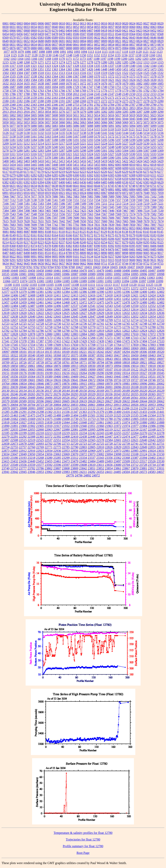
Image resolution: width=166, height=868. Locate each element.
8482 (139, 249)
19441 (100, 377)
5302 (111, 151)
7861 (146, 225)
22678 (23, 444)
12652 (135, 317)
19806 (14, 384)
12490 (40, 306)
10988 (83, 274)
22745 (152, 444)
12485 (23, 306)
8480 (125, 249)
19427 (92, 377)
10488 (118, 271)
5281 (27, 151)
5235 (20, 147)
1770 (90, 91)
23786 (40, 468)
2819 (111, 108)
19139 (152, 369)
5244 (83, 147)
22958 (83, 451)
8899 (132, 253)
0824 (139, 41)
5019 (132, 115)
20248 (23, 394)
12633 (135, 313)
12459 (23, 302)
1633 (13, 83)
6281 (27, 175)
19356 (14, 377)
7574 (132, 214)
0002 (13, 23)
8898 (125, 253)
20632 (126, 401)
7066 (6, 196)
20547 (118, 398)
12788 (57, 331)
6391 (20, 182)
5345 (20, 158)
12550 (135, 306)
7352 (125, 207)
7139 (41, 200)
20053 (49, 387)
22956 (74, 451)
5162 (41, 136)
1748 (97, 87)
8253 (97, 242)
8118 (62, 232)
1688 (20, 87)
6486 (111, 182)
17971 (31, 348)
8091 (41, 232)
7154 (97, 200)
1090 (56, 52)
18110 (31, 352)
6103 (146, 168)
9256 (104, 256)
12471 (74, 302)
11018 (66, 278)
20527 (74, 398)
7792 (76, 225)
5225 (111, 143)
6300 (76, 175)
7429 (97, 211)
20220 (143, 391)
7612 (146, 218)
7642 (62, 221)
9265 (132, 256)
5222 (90, 143)
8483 (146, 249)
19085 (83, 369)
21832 (31, 422)
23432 (14, 461)
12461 (40, 302)
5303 (118, 151)
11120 (133, 285)
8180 (139, 235)
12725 (23, 324)
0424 (146, 31)
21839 (57, 422)
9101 (76, 256)
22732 (118, 444)
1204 (152, 59)
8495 (13, 253)
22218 (57, 433)
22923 (40, 451)
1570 (97, 76)
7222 (6, 207)
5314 (20, 154)
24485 (117, 472)
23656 (109, 465)
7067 (13, 196)
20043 (31, 387)
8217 (27, 242)
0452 (153, 31)
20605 (66, 401)
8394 (125, 246)
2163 (55, 98)
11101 (17, 285)
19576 (161, 377)
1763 (41, 91)
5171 (104, 136)
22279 (6, 437)
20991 (32, 408)
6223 (83, 172)
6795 (62, 189)
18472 (161, 355)
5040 (111, 119)
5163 (48, 136)
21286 (14, 412)
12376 (161, 288)
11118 (125, 285)
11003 (15, 278)
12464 (57, 302)
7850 (132, 225)
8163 (48, 235)
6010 (132, 165)
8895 (111, 253)
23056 (49, 454)
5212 (27, 143)
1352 (48, 69)
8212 (153, 239)
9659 (69, 264)
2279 (153, 101)
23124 (143, 454)
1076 (161, 48)
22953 (66, 451)
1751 (118, 87)
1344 (153, 66)
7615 (6, 221)
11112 (100, 285)
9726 (111, 264)
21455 (6, 415)
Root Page (83, 853)
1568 (83, 76)
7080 (55, 196)
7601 (83, 218)
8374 (34, 246)
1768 (76, 91)
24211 (83, 472)
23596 (57, 465)
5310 (6, 154)
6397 (55, 182)
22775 (57, 447)
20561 (135, 398)
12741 (100, 324)
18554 (31, 359)
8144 (153, 232)
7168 (20, 204)
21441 (160, 412)
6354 (90, 179)
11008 (32, 278)
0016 (104, 23)
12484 (14, 306)
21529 (126, 415)
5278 (6, 151)
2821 (125, 108)
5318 (48, 154)
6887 (146, 189)
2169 (97, 98)
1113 (91, 52)
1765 (55, 91)
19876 (66, 384)
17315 (135, 338)
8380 (55, 246)
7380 (153, 207)
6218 (55, 172)
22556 (83, 440)
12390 (100, 292)
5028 (27, 119)
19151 (6, 373)
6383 (13, 182)
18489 (6, 359)
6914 (13, 193)
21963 (109, 426)
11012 (41, 278)
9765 (58, 267)
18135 (48, 352)
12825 (152, 331)
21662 (14, 419)
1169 (55, 59)
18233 (92, 352)
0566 (146, 34)
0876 (13, 48)
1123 (159, 52)
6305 (111, 175)
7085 (90, 196)
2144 (90, 94)
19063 (31, 369)
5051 (13, 122)
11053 (100, 278)
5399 (161, 158)
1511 (48, 73)
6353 (83, 179)
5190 (69, 140)
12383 (57, 292)
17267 (100, 338)
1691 (34, 87)
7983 (41, 228)
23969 (57, 472)
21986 (152, 426)
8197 (55, 239)
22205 (31, 433)
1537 (27, 76)
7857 (139, 225)
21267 (151, 408)
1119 (132, 52)
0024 (132, 23)
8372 (27, 246)
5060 (62, 122)
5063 (83, 122)
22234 (83, 433)
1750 (111, 87)
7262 (83, 207)
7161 (146, 200)
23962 (49, 472)
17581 (40, 345)
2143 (83, 94)
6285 (55, 175)
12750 (161, 324)
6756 (27, 189)
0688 (41, 41)
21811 (152, 419)
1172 (76, 59)
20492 (40, 398)
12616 (152, 309)
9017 (160, 253)
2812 (62, 108)
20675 (6, 405)
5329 (125, 154)
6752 (160, 186)
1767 (69, 91)
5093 (125, 126)
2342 (27, 105)
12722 (160, 320)
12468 (66, 302)
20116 (160, 387)
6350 (69, 179)
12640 (31, 317)
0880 (34, 48)
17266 (92, 338)
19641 (74, 380)
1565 (62, 76)
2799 (48, 108)
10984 (49, 274)
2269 (83, 101)
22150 (126, 429)
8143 (146, 232)
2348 (69, 105)
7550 (41, 214)
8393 (118, 246)
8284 (139, 242)
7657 (97, 221)
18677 (143, 359)
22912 (23, 451)
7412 (62, 211)
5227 (125, 143)
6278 (6, 175)
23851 (92, 468)
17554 (31, 345)
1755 (146, 87)
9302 (55, 260)
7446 (111, 211)
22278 (161, 433)
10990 (100, 274)
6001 (104, 165)
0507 (83, 34)
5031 (48, 119)
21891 (14, 426)
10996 (143, 274)
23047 (14, 454)
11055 (117, 278)
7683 (13, 225)
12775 (118, 327)
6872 (76, 189)
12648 (100, 317)
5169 (90, 136)
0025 (139, 23)
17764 (118, 345)
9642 (20, 264)
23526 (152, 461)
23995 (74, 472)
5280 (20, 151)
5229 (139, 143)
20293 (74, 394)
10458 (40, 271)
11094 (125, 281)
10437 (131, 267)
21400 (117, 412)
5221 (83, 143)
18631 (100, 359)
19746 (152, 380)
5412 (55, 161)
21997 (6, 429)
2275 (125, 101)
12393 (109, 292)
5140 (97, 133)
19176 (23, 373)
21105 (75, 408)
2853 (132, 108)
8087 (27, 232)
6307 (125, 175)
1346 (6, 69)
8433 (13, 249)
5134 (55, 133)
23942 (14, 472)
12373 (143, 288)
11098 (151, 281)
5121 (132, 129)
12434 (49, 299)
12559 (6, 309)
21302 (49, 412)
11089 (83, 281)
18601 (74, 359)
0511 (111, 34)
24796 (79, 475)
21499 (83, 415)
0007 (48, 23)
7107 (6, 200)
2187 (34, 101)
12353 (14, 288)
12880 (49, 334)
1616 (83, 80)
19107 (109, 369)
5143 (118, 133)
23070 (74, 454)
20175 (109, 391)
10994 (126, 274)
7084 (83, 196)
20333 (100, 394)
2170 (104, 98)
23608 (83, 465)
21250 (143, 408)
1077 (7, 52)
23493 (109, 461)
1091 (63, 52)
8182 (146, 235)
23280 (49, 458)
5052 (20, 122)
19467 (126, 377)
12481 (152, 302)
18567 (49, 359)
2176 (146, 98)
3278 (76, 112)
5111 (69, 129)
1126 (21, 55)
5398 (153, 158)
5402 (20, 161)
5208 (161, 140)
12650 (118, 317)
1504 (20, 73)
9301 (48, 260)
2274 (118, 101)
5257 (161, 147)
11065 (159, 278)
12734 (74, 324)
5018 (125, 115)
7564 (97, 214)
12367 (92, 288)
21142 (109, 408)
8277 (118, 242)
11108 (75, 285)
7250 (20, 207)
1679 (125, 83)
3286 (132, 112)
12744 (118, 324)
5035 (76, 119)
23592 (49, 465)
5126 (6, 133)
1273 (55, 62)
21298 (40, 412)
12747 (135, 324)
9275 (153, 256)
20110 (152, 387)
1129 (41, 55)
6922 (69, 193)
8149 (13, 235)
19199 (49, 373)
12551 (143, 306)
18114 (40, 352)
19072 (66, 369)
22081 (74, 429)
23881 (143, 468)
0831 (13, 45)
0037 (48, 27)
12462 (49, 302)
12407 (23, 295)
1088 (42, 52)
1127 (28, 55)
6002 (111, 165)
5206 (146, 140)
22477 (135, 437)
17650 (74, 345)
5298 (83, 151)
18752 (49, 362)
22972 (109, 451)
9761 (30, 267)
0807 (97, 41)
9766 (65, 267)
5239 (48, 147)
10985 (57, 274)
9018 (6, 256)
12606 (66, 309)
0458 (34, 34)
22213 (49, 433)
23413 (161, 458)
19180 (31, 373)
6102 (139, 168)
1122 (152, 52)
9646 (34, 264)
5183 (27, 140)
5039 (104, 119)
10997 (152, 274)
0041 (62, 27)
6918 (41, 193)
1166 (34, 59)
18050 (100, 348)
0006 (41, 23)
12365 (74, 288)
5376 (34, 158)
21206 (126, 408)
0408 (97, 31)
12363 (57, 288)
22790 (74, 447)
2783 (104, 105)
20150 (83, 391)
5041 (118, 119)
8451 (55, 249)
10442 (148, 267)
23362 (118, 458)
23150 (161, 454)
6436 (83, 182)
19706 (109, 380)
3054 (48, 112)
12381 (40, 292)
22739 (126, 444)
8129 (104, 232)
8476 (111, 249)
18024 (74, 348)
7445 (104, 211)
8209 (132, 239)
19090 (92, 369)
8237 (62, 242)
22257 (126, 433)
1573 (118, 76)
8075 (161, 228)
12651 (126, 317)
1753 (132, 87)
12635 (152, 313)
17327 (143, 338)
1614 (69, 80)
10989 (92, 274)
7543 (13, 214)
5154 (146, 133)
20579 (6, 401)
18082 (152, 348)
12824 (143, 331)
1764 (48, 91)
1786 (13, 94)
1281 (111, 62)
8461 (69, 249)
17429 (83, 341)
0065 (6, 31)
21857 (92, 422)
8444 (34, 249)
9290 (6, 260)
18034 (92, 348)
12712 (126, 320)
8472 (97, 249)
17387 (40, 341)
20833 (74, 405)
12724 (14, 324)
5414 (69, 161)
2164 (62, 98)
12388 (92, 292)
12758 (49, 327)
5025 (6, 119)
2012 (76, 94)
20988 (23, 408)
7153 (90, 200)
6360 (132, 179)
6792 (41, 189)
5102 (13, 129)
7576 (139, 214)
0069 (34, 31)
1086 (28, 52)
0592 (69, 38)
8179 (132, 235)
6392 (27, 182)
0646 (153, 38)
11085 (66, 281)
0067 (20, 31)
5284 (48, 151)
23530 (161, 461)
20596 (40, 401)
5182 (20, 140)
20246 (14, 394)
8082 (13, 232)
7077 (34, 196)
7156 (111, 200)
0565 (139, 34)
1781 (139, 91)
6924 (83, 193)
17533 (161, 341)
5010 (69, 115)
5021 (146, 115)
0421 (125, 31)
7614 (160, 218)
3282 (104, 112)
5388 (97, 158)
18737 (31, 362)
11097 (142, 281)
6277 (160, 172)
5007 (48, 115)
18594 (66, 359)
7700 (41, 225)
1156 (124, 55)
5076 (6, 126)
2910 (146, 108)
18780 (92, 362)
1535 (13, 76)
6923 (76, 193)
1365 (69, 69)
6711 (104, 186)
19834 (23, 384)
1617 (90, 80)
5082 (48, 126)
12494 (49, 306)
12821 (118, 331)
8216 (20, 242)
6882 (118, 189)
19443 (109, 377)
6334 (20, 179)
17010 (135, 334)
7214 (125, 204)
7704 (48, 225)
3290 (161, 112)
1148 (69, 55)
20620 (92, 401)
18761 (66, 362)
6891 (6, 193)
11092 (108, 281)
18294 (126, 352)
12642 (49, 317)
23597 (66, 465)
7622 (34, 221)
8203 (90, 239)
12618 (6, 313)
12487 (31, 306)
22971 (100, 451)
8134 (118, 232)
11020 (83, 278)
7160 (139, 200)
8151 (20, 235)
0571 (20, 38)
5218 (69, 143)
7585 (161, 214)
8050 (118, 228)
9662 (83, 264)
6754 (13, 189)
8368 (13, 246)
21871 (118, 422)
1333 (83, 66)
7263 (90, 207)
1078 (14, 52)
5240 (55, 147)
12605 (57, 309)
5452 (83, 165)
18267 (109, 352)
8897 (118, 253)
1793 (55, 94)
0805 (90, 41)
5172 (111, 136)
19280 (92, 373)
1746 (83, 87)
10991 (109, 274)
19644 (83, 380)
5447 (48, 165)
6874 (90, 189)
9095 (55, 256)
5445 (34, 165)
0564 (132, 34)
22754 (6, 447)
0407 (90, 31)
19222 (74, 373)
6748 (132, 186)
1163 (13, 59)
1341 (139, 66)
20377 (161, 394)
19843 (31, 384)
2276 (132, 101)
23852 (100, 468)
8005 (55, 228)
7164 (153, 200)
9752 (146, 264)
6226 (104, 172)
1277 (83, 62)
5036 (83, 119)
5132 (41, 133)
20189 (126, 391)
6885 (139, 189)
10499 (161, 271)
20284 (66, 394)
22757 (23, 447)
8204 (97, 239)
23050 (31, 454)
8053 (132, 228)
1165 (27, 59)
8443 (27, 249)
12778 (135, 327)
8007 (62, 228)
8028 (97, 228)
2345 (48, 105)
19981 (126, 384)
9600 (132, 260)
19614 (49, 380)
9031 (20, 256)
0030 (6, 27)
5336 (6, 158)
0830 (6, 45)
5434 (13, 165)
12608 (83, 309)
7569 (118, 214)
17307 (118, 338)
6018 (153, 165)
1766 (62, 91)
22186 (14, 433)
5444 (27, 165)
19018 (152, 366)
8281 (132, 242)
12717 (152, 320)
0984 (125, 48)
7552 (48, 214)
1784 (161, 91)
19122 (135, 369)
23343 (100, 458)
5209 (6, 143)
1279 (97, 62)
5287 (62, 151)
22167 (143, 429)
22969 (92, 451)
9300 (41, 260)
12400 (143, 292)
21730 (74, 419)
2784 (111, 105)
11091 (100, 281)
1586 (48, 80)
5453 (90, 165)
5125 (160, 129)
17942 (23, 348)
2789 (146, 105)
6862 (69, 189)
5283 (41, 151)
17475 (126, 341)
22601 (118, 440)
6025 (41, 168)
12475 (100, 302)
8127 (97, 232)
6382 (6, 182)
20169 (100, 391)
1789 (34, 94)
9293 (20, 260)
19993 (135, 384)
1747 (90, 87)
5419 (104, 161)
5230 (146, 143)
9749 (132, 264)
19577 (6, 380)
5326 (104, 154)
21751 (83, 419)
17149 (23, 338)
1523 (132, 73)
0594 (83, 38)
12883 (74, 334)
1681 (132, 83)
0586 (48, 38)
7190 (90, 204)
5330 (132, 154)
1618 (97, 80)
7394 (20, 211)
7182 (34, 204)
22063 (49, 429)
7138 (34, 200)
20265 (31, 394)
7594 (34, 218)
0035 (41, 27)
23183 (6, 458)
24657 (160, 472)
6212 (48, 172)
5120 (125, 129)
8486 (161, 249)
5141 (104, 133)
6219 (62, 172)
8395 (132, 246)
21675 (49, 419)
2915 (20, 112)
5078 (20, 126)
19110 (117, 369)
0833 (27, 45)
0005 (34, 23)
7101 (146, 196)
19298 (109, 373)
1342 (146, 66)
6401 (69, 182)
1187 (89, 59)
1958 (69, 94)
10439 (140, 267)
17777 (126, 345)
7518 (153, 211)
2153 (153, 94)
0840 (69, 45)
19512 (143, 377)
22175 (160, 429)
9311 (90, 260)
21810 (143, 419)
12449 (100, 299)
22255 (118, 433)
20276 (57, 394)
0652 (27, 41)
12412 (66, 295)
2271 (97, 101)
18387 (92, 355)
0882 (48, 48)
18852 (23, 366)
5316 (34, 154)
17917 (6, 348)
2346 (55, 105)
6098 (118, 168)
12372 (135, 288)
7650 (83, 221)
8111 (55, 232)
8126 (90, 232)
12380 (31, 292)
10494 (135, 271)
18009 (49, 348)
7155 (104, 200)
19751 (161, 380)
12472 (83, 302)
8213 (160, 239)
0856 (125, 45)
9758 (15, 267)
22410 (74, 437)
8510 (48, 253)
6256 (139, 172)
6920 (55, 193)
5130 (27, 133)
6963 (97, 193)
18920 (83, 366)
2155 (6, 98)
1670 (69, 83)
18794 (100, 362)
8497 (20, 253)
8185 (6, 239)
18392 (100, 355)
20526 (66, 398)
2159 (34, 98)
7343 (104, 207)
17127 (14, 338)
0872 (146, 45)
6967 (104, 193)
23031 (161, 451)
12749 (152, 324)
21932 (66, 426)
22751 (161, 444)
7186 (62, 204)
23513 (135, 461)
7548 (34, 214)
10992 (118, 274)
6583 (146, 182)
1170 (62, 59)
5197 (118, 140)
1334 (90, 66)
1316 (6, 66)
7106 (161, 196)
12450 (109, 299)
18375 (74, 355)
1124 (7, 55)
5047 (146, 119)
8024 (90, 228)
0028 (153, 23)
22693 (40, 444)
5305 (132, 151)
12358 (23, 288)
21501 (92, 415)
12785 (31, 331)
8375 (41, 246)
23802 (49, 468)
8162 (41, 235)
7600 (76, 218)
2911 (153, 108)
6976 (139, 193)
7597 (55, 218)
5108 (55, 129)
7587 (13, 218)
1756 (153, 87)
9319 (125, 260)
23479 (74, 461)
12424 (152, 295)
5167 (76, 136)
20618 (74, 401)
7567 (104, 214)
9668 (97, 264)
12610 (100, 309)
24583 (152, 472)
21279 (160, 408)
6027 (55, 168)
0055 (97, 27)
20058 (66, 387)
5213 (34, 143)
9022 (13, 256)
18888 (66, 366)
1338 (118, 66)
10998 (161, 274)
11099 (159, 281)
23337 (92, 458)
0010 (62, 23)
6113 (153, 168)
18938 (100, 366)
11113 (108, 285)
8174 (104, 235)
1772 (97, 91)
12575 (23, 309)
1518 (97, 73)
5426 (153, 161)
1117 (118, 52)
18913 (74, 366)
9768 (72, 267)
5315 (27, 154)
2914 (13, 112)
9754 (153, 264)
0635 (104, 38)
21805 (135, 419)
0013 (83, 23)
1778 (118, 91)
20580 (14, 401)
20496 (49, 398)
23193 (23, 458)
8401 (146, 246)
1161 (159, 55)
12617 (160, 309)
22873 (6, 451)
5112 (76, 129)
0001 (6, 23)
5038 (97, 119)
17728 (109, 345)
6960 (90, 193)
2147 (111, 94)
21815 (160, 419)
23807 (57, 468)
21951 (92, 426)
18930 (92, 366)
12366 (83, 288)
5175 (132, 136)
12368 (100, 288)
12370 (118, 288)
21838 (49, 422)
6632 (20, 186)
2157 (20, 98)
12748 (143, 324)
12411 (57, 295)
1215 (6, 62)
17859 (135, 345)
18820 (135, 362)
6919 (48, 193)
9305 (76, 260)
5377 (41, 158)
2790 (153, 105)
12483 (6, 306)
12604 (49, 309)
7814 (90, 225)
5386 (90, 158)
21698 (66, 419)
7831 (97, 225)
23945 (23, 472)
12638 (14, 317)
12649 (109, 317)
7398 (27, 211)
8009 (69, 228)
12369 (109, 288)
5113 (83, 129)
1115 (105, 52)
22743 (143, 444)
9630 (146, 260)
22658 (6, 444)
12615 (143, 309)
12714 (135, 320)
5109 (62, 129)
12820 (109, 331)
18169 (66, 352)
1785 (6, 94)
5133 (48, 133)
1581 (13, 80)
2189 (48, 101)
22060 (40, 429)
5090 (104, 126)
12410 (49, 295)
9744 (125, 264)
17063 (143, 334)
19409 (74, 377)
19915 (83, 384)
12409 (40, 295)
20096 (118, 387)
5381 (62, 158)
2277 (139, 101)
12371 (126, 288)
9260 (118, 256)
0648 (161, 38)
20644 (143, 401)
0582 (34, 38)
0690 (55, 41)
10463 (66, 271)
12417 (100, 295)
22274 (152, 433)
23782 (31, 468)
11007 (24, 278)
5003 (20, 115)
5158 (13, 136)
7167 (13, 204)
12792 (83, 331)
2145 (97, 94)
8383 (76, 246)
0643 (132, 38)
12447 (83, 299)
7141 (55, 200)
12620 (23, 313)
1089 (49, 52)
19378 (40, 377)
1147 (62, 55)
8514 (62, 253)
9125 (83, 256)
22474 (126, 437)
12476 (109, 302)
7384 (6, 211)
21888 (161, 422)
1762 (34, 91)
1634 (20, 83)
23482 (83, 461)
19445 (118, 377)
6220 (69, 172)
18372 (66, 355)
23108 (135, 454)
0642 (125, 38)
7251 (27, 207)
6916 (27, 193)
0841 (76, 45)
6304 (104, 175)
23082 (100, 454)
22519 (31, 440)
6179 (41, 172)
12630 (109, 313)
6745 (111, 186)
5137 (76, 133)
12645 (74, 317)
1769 (83, 91)
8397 (139, 246)
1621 (111, 80)
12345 (6, 288)
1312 (139, 62)
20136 (40, 391)
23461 (57, 461)
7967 (27, 228)
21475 (31, 415)
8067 (153, 228)
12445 (66, 299)
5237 (34, 147)
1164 (20, 59)
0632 (97, 38)
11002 (7, 278)
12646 (83, 317)
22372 (49, 437)
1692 (41, 87)
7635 (48, 221)
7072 (20, 196)
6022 (20, 168)
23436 (23, 461)
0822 (125, 41)
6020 (6, 168)
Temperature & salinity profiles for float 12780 (83, 833)
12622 (40, 313)
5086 (76, 126)
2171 (111, 98)
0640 (111, 38)
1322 (41, 66)
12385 (74, 292)
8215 (13, 242)
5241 (62, 147)
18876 (57, 366)
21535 (135, 415)
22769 (40, 447)
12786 (40, 331)
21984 (143, 426)
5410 (41, 161)
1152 (97, 55)
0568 (160, 34)
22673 (14, 444)
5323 (83, 154)
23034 (6, 454)
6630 (6, 186)
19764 (6, 384)
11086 (74, 281)
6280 (20, 175)
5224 (104, 143)
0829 (161, 41)
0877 (20, 48)
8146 (6, 235)
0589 (55, 38)
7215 (132, 204)
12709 (109, 320)
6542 (139, 182)
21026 (49, 408)
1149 (76, 55)
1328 (76, 66)
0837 (55, 45)
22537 (49, 440)
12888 (109, 334)
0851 (90, 45)
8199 (69, 239)
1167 (41, 59)
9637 (13, 264)
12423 (143, 295)
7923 (161, 225)
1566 (69, 76)
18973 (109, 366)
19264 (83, 373)
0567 (153, 34)
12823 (135, 331)
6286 (62, 175)
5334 (160, 154)
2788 (139, 105)
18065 (126, 348)
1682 (139, 83)
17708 (92, 345)
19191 (40, 373)
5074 (153, 122)
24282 (92, 472)
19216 (66, 373)
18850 (14, 366)
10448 (6, 271)
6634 (34, 186)
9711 (104, 264)
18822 (152, 362)
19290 (100, 373)
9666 (90, 264)
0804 (83, 41)
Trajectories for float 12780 (83, 839)
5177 (146, 136)
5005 (34, 115)
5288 (69, 151)
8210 (139, 239)
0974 (111, 48)
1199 (117, 59)
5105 (34, 129)
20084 (100, 387)
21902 (31, 426)
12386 (83, 292)
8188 (13, 239)
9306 (83, 260)
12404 (6, 295)
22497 (6, 440)
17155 (31, 338)
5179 (161, 136)
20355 (135, 394)
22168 (152, 429)
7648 (76, 221)
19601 (31, 380)
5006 (41, 115)
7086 (97, 196)
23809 (74, 468)
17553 (23, 345)
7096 (139, 196)
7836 (104, 225)
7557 (69, 214)
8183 (153, 235)
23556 (23, 465)
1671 (76, 83)
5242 (69, 147)
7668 (139, 221)
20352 (126, 394)
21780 (109, 419)
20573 (161, 398)
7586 (6, 218)
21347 (74, 412)
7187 (69, 204)
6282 (34, 175)
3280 (90, 112)
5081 (41, 126)
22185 (6, 433)
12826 (161, 331)
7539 (6, 214)
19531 (152, 377)
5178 (153, 136)
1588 (62, 80)
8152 (27, 235)
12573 (14, 309)
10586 (14, 274)
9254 (97, 256)
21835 (40, 422)
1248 (20, 62)
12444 (57, 299)
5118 (111, 129)
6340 (62, 179)
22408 (66, 437)
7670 (146, 221)
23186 (14, 458)
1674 (97, 83)
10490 (126, 271)
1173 (83, 59)
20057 (57, 387)
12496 (57, 306)
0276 (55, 31)
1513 (62, 73)
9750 (139, 264)
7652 (90, 221)
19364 (31, 377)
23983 (66, 472)
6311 (153, 175)
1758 (6, 91)
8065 (139, 228)
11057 (125, 278)
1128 (35, 55)
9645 (27, 264)
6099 (125, 168)
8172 (90, 235)
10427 (80, 267)
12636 (161, 313)
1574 (125, 76)
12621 (31, 313)
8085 (20, 232)
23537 (6, 465)
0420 (118, 31)
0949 (97, 48)
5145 (132, 133)
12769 (83, 327)
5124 (153, 129)
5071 (132, 122)
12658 (23, 320)
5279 (13, 151)
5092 (118, 126)
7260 (69, 207)
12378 (14, 292)
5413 (62, 161)
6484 (97, 182)
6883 (125, 189)
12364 (66, 288)
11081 (41, 281)
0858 (139, 45)
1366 (76, 69)
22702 (49, 444)
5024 (160, 115)
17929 (14, 348)
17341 (6, 341)
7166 (6, 204)
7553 (55, 214)
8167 (76, 235)
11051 (91, 278)
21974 (126, 426)
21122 (92, 408)
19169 (14, 373)
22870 (161, 447)
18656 (126, 359)
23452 (40, 461)
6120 (20, 172)
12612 (117, 309)
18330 (23, 355)
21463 (14, 415)
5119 (118, 129)
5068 (118, 122)
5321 (69, 154)
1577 (146, 76)
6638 (55, 186)
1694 (55, 87)
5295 (76, 151)
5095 (139, 126)
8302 (153, 242)
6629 (161, 182)
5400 (6, 161)
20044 (40, 387)
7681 (6, 225)
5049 (161, 119)
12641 (40, 317)
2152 (146, 94)
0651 (20, 41)
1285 (125, 62)
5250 (125, 147)
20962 (161, 405)
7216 (139, 204)
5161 (34, 136)
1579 (161, 76)
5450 (69, 165)
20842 (83, 405)
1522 (125, 73)
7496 (139, 211)
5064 (90, 122)
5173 (118, 136)
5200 (139, 140)
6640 (69, 186)
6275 (146, 172)
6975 (132, 193)
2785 (118, 105)
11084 (58, 281)
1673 (90, 83)
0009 (55, 23)
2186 (27, 101)
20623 (100, 401)
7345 (111, 207)
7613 (153, 218)
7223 (13, 207)
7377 (139, 207)
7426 (90, 211)
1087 (35, 52)
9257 (111, 256)
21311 (57, 412)
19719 (126, 380)
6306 (118, 175)
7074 (27, 196)
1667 (48, 83)
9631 (153, 260)
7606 (111, 218)
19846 (40, 384)
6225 (97, 172)
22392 (57, 437)
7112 (13, 200)
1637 (34, 83)
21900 (23, 426)
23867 (126, 468)
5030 (41, 119)
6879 (104, 189)
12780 (152, 327)
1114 (98, 52)
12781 (161, 327)
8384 (83, 246)
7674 (161, 221)
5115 (97, 129)
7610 (132, 218)
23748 (160, 465)
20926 (135, 405)
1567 (76, 76)
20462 (23, 398)
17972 (40, 348)
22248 (109, 433)
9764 (51, 267)
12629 (100, 313)
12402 (161, 292)
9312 (97, 260)
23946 (31, 472)
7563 (90, 214)
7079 (48, 196)
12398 (135, 292)
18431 (126, 355)
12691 (49, 320)
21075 (66, 408)
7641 (55, 221)
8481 (132, 249)
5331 (139, 154)
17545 (14, 345)
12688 (40, 320)
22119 (109, 429)
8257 (111, 242)
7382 (161, 207)
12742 (109, 324)
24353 (100, 472)
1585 (41, 80)
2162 (48, 98)
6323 (160, 175)
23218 (31, 458)
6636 (41, 186)
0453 (160, 31)
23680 (117, 465)
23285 (57, 458)
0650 (13, 41)
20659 (152, 401)
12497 (66, 306)
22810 (100, 447)
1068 (139, 48)
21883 (152, 422)
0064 (161, 27)
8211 (146, 239)
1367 (83, 69)
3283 (111, 112)
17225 (74, 338)
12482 (161, 302)
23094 (109, 454)
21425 (135, 412)
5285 (55, 151)
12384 (66, 292)
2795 (20, 108)
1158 (138, 55)
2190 (55, 101)
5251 (132, 147)
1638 (41, 83)
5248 (111, 147)
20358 (143, 394)
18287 (117, 352)
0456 (20, 34)
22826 (109, 447)
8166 (69, 235)
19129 (143, 369)
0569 (6, 38)
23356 (109, 458)
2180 (6, 101)
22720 (74, 444)
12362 (49, 288)
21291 (23, 412)
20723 (40, 405)
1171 (69, 59)
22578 (100, 440)
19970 (109, 384)
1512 (55, 73)
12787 (49, 331)
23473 (66, 461)
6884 (132, 189)
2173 (125, 98)
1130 (48, 55)
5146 (139, 133)
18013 (57, 348)
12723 (6, 324)
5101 (6, 129)
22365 (40, 437)
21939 (74, 426)
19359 (23, 377)
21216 (134, 408)
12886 (100, 334)
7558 (76, 214)
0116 (41, 31)
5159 (20, 136)
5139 (90, 133)
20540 (109, 398)
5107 (48, 129)
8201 (83, 239)
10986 (66, 274)
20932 (143, 405)
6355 (97, 179)
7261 (76, 207)
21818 (6, 422)
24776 (70, 475)
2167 (83, 98)
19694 (100, 380)
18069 (135, 348)
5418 (97, 161)
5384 (76, 158)
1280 (104, 62)
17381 (31, 341)
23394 (143, 458)
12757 (40, 327)
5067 (111, 122)
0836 (48, 45)
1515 (76, 73)
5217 (62, 143)
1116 (111, 52)
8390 (97, 246)
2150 (132, 94)
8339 (6, 246)
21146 (117, 408)
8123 (76, 232)
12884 (83, 334)
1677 (111, 83)
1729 (76, 87)
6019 (160, 165)
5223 (97, 143)
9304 (69, 260)
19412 (83, 377)
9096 (62, 256)
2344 (41, 105)
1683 (146, 83)
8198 (62, 239)
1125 (14, 55)
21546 (143, 415)
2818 (104, 108)
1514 (69, 73)
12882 (66, 334)
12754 (23, 327)
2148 (118, 94)
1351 (41, 69)
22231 (74, 433)
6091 (69, 168)
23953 (40, 472)
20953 (152, 405)
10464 (74, 271)
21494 (74, 415)
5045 (132, 119)
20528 (83, 398)
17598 (49, 345)
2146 (104, 94)
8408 (161, 246)
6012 (146, 165)
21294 (31, 412)
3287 (139, 112)
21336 (66, 412)
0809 (104, 41)
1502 (6, 73)
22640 (143, 440)
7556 (62, 214)
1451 (125, 69)
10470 (83, 271)
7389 (13, 211)
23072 (83, 454)
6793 (48, 189)
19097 (100, 369)
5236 (27, 147)
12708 (100, 320)
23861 (118, 468)
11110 (83, 285)
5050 (6, 122)
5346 (27, 158)
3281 (97, 112)
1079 (21, 52)
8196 (48, 239)
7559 (83, 214)
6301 (83, 175)
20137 (49, 391)
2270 (90, 101)
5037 (90, 119)
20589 (23, 401)
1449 (111, 69)
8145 (160, 232)
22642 (152, 440)
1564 (55, 76)
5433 (6, 165)
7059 (161, 193)
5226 (118, 143)
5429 (160, 161)
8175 (111, 235)
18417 (118, 355)
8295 (146, 242)
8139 (132, 232)
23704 (126, 465)
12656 (6, 320)
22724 (92, 444)
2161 (41, 98)
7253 (41, 207)
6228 (118, 172)
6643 (90, 186)
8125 (83, 232)
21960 (100, 426)
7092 (125, 196)
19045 (6, 369)
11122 (141, 285)
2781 (90, 105)
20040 (23, 387)
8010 (76, 228)
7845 (118, 225)
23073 (92, 454)
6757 (34, 189)
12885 (92, 334)
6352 (76, 179)
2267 (69, 101)
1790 (41, 94)
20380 (6, 398)
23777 (23, 468)
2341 (20, 105)
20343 (118, 394)
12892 (126, 334)
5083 (55, 126)
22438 (83, 437)
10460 (49, 271)
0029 (160, 23)
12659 (31, 320)
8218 (34, 242)
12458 (14, 302)
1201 (131, 59)
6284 (48, 175)
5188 (55, 140)
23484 (92, 461)
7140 (48, 200)
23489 (100, 461)
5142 (111, 133)
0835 (41, 45)
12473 (92, 302)
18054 (109, 348)
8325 (161, 242)
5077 (13, 126)
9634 (6, 264)
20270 (40, 394)
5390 (111, 158)
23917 (152, 468)
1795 (62, 94)
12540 (83, 306)
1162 (7, 59)
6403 (76, 182)
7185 (55, 204)
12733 (66, 324)
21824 (14, 422)
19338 (152, 373)
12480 (143, 302)
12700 (66, 320)
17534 (6, 345)
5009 (62, 115)
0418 (104, 31)
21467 (23, 415)
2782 (97, 105)
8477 (118, 249)
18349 (40, 355)
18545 (23, 359)
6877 (97, 189)
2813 (69, 108)
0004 (27, 23)
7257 (55, 207)
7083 (76, 196)
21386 (109, 412)
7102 (153, 196)
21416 (126, 412)
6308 (132, 175)
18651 (118, 359)
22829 (118, 447)
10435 (114, 267)
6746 (118, 186)
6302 (90, 175)
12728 (40, 324)
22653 (161, 440)
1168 (48, 59)
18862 (40, 366)
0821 (118, 41)
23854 (109, 468)
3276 (62, 112)
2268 (76, 101)
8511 (55, 253)
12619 (14, 313)
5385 (83, 158)
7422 (76, 211)
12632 (126, 313)
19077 (74, 369)
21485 (49, 415)
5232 (160, 143)
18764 (74, 362)
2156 (13, 98)
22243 (100, 433)
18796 (109, 362)
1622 (118, 80)
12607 (74, 309)
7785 (69, 225)
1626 (146, 80)
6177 (34, 172)
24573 (143, 472)
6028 (62, 168)
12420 (126, 295)
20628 (118, 401)
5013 (90, 115)
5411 (48, 161)
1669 (62, 83)
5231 (153, 143)
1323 (48, 66)
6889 (161, 189)
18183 (74, 352)
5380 (55, 158)
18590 (57, 359)
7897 (153, 225)
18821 (143, 362)
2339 (6, 105)
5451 (76, 165)
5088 (90, 126)
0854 (111, 45)
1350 (34, 69)
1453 (139, 69)
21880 (143, 422)
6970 (118, 193)
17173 (49, 338)
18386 (83, 355)
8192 (27, 239)
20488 (31, 398)
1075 (153, 48)
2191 (62, 101)
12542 (100, 306)
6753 (6, 189)
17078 (161, 334)
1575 (132, 76)
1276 (76, 62)
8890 (104, 253)
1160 (152, 55)
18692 (152, 359)
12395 (118, 292)
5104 (27, 129)
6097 (111, 168)
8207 (118, 239)
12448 (92, 299)
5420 (111, 161)
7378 (146, 207)
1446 (97, 69)
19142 (160, 369)
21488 (57, 415)
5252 (139, 147)
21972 (118, 426)
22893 (14, 451)
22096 (100, 429)
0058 (118, 27)
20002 (161, 384)
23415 (6, 461)
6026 (48, 168)
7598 (62, 218)
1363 (55, 69)
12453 (135, 299)
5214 (41, 143)
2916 (27, 112)
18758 (57, 362)
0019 (118, 23)
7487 (132, 211)
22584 (109, 440)
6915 (20, 193)
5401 (13, 161)
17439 (100, 341)
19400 (57, 377)
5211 (20, 143)
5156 (161, 133)
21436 (152, 412)
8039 (104, 228)
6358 (118, 179)
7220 (153, 204)
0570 (13, 38)
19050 (14, 369)
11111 (92, 285)
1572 (111, 76)
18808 (118, 362)
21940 (83, 426)
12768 (74, 327)
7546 (20, 214)
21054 (58, 408)
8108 (48, 232)
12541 (92, 306)
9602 (139, 260)
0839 (62, 45)
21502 (100, 415)
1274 (62, 62)
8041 (111, 228)
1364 (62, 69)
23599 (74, 465)
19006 (126, 366)
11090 (91, 281)
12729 (49, 324)
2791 (161, 105)
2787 (132, 105)
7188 (76, 204)
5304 (125, 151)
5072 (139, 122)
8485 (153, 249)
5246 (97, 147)
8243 (69, 242)
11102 (25, 285)
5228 (132, 143)
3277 (69, 112)
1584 (34, 80)
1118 (125, 52)
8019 (83, 228)
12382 (49, 292)
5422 (125, 161)
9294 (27, 260)
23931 (161, 468)
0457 (27, 34)
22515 (23, 440)
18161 (57, 352)
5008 (55, 115)
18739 (40, 362)
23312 (74, 458)
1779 (125, 91)
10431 (88, 267)
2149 (125, 94)
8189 (20, 239)
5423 (132, 161)
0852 (97, 45)
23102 (126, 454)
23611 (100, 465)
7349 (118, 207)
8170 (83, 235)
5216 (55, 143)
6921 (62, 193)
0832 (20, 45)
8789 (69, 253)
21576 (161, 415)
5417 (90, 161)
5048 (153, 119)
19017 (143, 366)
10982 (31, 274)
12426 (160, 295)
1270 (34, 62)
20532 (92, 398)
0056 (104, 27)
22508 (14, 440)
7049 (146, 193)
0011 (69, 23)
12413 (74, 295)
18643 (109, 359)
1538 (34, 76)
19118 (126, 369)
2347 (62, 105)
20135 (31, 391)
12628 (92, 313)
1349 (27, 69)
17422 (66, 341)
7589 (20, 218)
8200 (76, 239)
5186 (41, 140)
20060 (74, 387)
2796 (27, 108)
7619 (20, 221)
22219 (66, 433)
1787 (20, 94)
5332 (146, 154)
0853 (104, 45)
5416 (83, 161)
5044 (125, 119)
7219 (146, 204)
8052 (125, 228)
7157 (118, 200)
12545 (118, 306)
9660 (76, 264)
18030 (83, 348)
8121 (69, 232)
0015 (97, 23)
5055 (34, 122)
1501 (161, 69)
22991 (143, 451)
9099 (69, 256)
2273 (111, 101)
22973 (118, 451)
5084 (62, 126)
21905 (40, 426)
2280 (161, 101)
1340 (132, 66)
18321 (6, 355)
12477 (118, 302)
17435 (92, 341)
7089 (111, 196)
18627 (92, 359)
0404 (69, 31)
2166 (76, 98)
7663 (118, 221)
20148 (74, 391)
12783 (14, 331)
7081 (62, 196)
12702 (83, 320)
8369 (20, 246)
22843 (135, 447)
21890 (6, 426)
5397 (146, 158)
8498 (27, 253)
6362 (146, 179)
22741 (135, 444)
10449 (14, 271)
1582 (20, 80)
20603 (57, 401)
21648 (6, 419)
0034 (34, 27)
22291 (14, 437)
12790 (66, 331)
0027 (146, 23)
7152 (83, 200)
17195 (66, 338)
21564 (152, 415)
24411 (109, 472)
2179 (161, 98)
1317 (13, 66)
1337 (111, 66)
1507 (27, 73)
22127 (117, 429)
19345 (160, 373)
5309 (161, 151)
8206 (111, 239)
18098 (14, 352)
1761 (27, 91)
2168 (90, 98)
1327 (69, 66)
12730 (57, 324)
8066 (146, 228)
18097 (6, 352)
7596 (48, 218)
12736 (83, 324)
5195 (104, 140)
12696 (57, 320)
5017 (118, 115)
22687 (31, 444)
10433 (97, 267)
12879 (40, 334)
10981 (23, 274)
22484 (143, 437)
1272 (48, 62)
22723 (83, 444)
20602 (49, 401)
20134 (23, 391)
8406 (153, 246)
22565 (92, 440)
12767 (66, 327)
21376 (92, 412)
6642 (83, 186)
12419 (117, 295)
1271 (41, 62)
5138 (83, 133)
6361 (139, 179)
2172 (118, 98)
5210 (13, 143)
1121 (146, 52)
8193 (34, 239)
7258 (62, 207)
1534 (6, 76)
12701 (74, 320)
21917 (57, 426)
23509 (126, 461)
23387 (135, 458)
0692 (69, 41)
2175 (139, 98)
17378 (23, 341)
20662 (161, 401)
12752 (14, 327)
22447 (109, 437)
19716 (118, 380)
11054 (108, 278)
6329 (13, 179)
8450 (48, 249)
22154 (135, 429)
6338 (48, 179)
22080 (66, 429)
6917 (34, 193)
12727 (31, 324)
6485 (104, 182)
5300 (97, 151)
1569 (90, 76)
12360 (31, 288)
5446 (41, 165)
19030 (161, 366)
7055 (153, 193)
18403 (109, 355)
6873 (83, 189)
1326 (62, 66)
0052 (76, 27)
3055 (55, 112)
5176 (139, 136)
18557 (40, 359)
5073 (146, 122)
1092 (70, 52)
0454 (6, 34)
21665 (23, 419)
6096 (104, 168)
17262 (83, 338)
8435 (20, 249)
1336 (104, 66)
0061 (139, 27)
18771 (83, 362)
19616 (57, 380)
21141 (100, 408)
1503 (13, 73)
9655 (55, 264)
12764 (57, 327)
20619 (83, 401)
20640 (135, 401)
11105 (50, 285)
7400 (34, 211)
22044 (23, 429)
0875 (6, 48)
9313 (104, 260)
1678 (118, 83)
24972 (96, 475)
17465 (109, 341)
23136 (152, 454)
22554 (66, 440)
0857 (132, 45)
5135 (62, 133)
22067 (57, 429)
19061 (23, 369)
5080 (34, 126)
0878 (27, 48)
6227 (111, 172)
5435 (20, 165)
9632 (160, 260)
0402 (62, 31)
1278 (90, 62)
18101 (23, 352)
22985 (135, 451)
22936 (57, 451)
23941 (6, 472)
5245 (90, 147)
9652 (48, 264)
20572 (152, 398)
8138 (125, 232)
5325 (97, 154)
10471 (92, 271)
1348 (20, 69)
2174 (132, 98)
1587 (55, 80)
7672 (153, 221)
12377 (6, 292)
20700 (23, 405)
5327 (111, 154)
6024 (34, 168)
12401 (152, 292)
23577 (40, 465)
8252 (90, 242)
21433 (143, 412)
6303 (97, 175)
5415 (76, 161)
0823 (132, 41)
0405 (76, 31)
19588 (14, 380)
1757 (161, 87)
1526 (153, 73)
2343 (34, 105)
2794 (13, 108)
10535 (6, 274)
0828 (153, 41)
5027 (20, 119)
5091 (111, 126)
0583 (41, 38)
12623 (49, 313)
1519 (104, 73)
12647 (92, 317)
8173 (97, 235)
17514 (152, 341)
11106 (58, 285)
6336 (34, 179)
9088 (27, 256)
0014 (90, 23)
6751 (153, 186)
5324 (90, 154)
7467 (125, 211)
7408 (55, 211)
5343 (13, 158)
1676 (104, 83)
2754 (83, 105)
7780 (62, 225)
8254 (104, 242)
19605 (40, 380)
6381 (161, 179)
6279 (13, 175)
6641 (76, 186)
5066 (104, 122)
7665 (125, 221)
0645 (146, 38)
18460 (143, 355)
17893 (152, 345)
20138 (57, 391)
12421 (135, 295)
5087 (83, 126)
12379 (23, 292)
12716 (143, 320)
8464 (76, 249)
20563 (143, 398)
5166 (69, 136)
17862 (143, 345)
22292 (23, 437)
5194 (97, 140)
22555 (74, 440)
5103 (20, 129)
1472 (146, 69)
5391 (118, 158)
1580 (6, 80)
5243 (76, 147)
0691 (62, 41)
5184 (34, 140)
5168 (83, 136)
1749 (104, 87)
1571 (104, 76)
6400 (62, 182)
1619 (104, 80)
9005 (146, 253)
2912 (160, 108)
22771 (49, 447)
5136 (69, 133)
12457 (6, 302)
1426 (90, 69)
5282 (34, 151)
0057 (111, 27)
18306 (143, 352)
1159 (145, 55)
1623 (125, 80)
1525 (146, 73)
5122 (139, 129)
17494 (143, 341)
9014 (153, 253)
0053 (83, 27)
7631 (41, 221)
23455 (49, 461)
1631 (161, 80)
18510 (14, 359)
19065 (40, 369)
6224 (90, 172)
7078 (41, 196)
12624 (57, 313)
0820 (111, 41)
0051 (69, 27)
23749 (6, 468)
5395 (132, 158)
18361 (49, 355)
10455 (23, 271)
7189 (83, 204)
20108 (135, 387)
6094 (90, 168)
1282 (118, 62)
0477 (48, 34)
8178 (125, 235)
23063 (57, 454)
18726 (23, 362)
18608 (83, 359)
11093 (117, 281)
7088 (104, 196)
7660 (104, 221)
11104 (42, 285)
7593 (27, 218)
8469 (90, 249)
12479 (135, 302)
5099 (153, 126)
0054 (90, 27)
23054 (40, 454)
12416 (92, 295)
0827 (146, 41)
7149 (62, 200)
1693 (48, 87)
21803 (126, 419)
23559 (31, 465)
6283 (41, 175)
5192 (83, 140)
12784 (23, 331)
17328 (152, 338)
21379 (100, 412)
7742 (55, 225)
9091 (34, 256)
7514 (146, 211)
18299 (135, 352)
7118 (20, 200)
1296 (132, 62)
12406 (14, 295)
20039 (14, 387)
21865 (109, 422)
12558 (161, 306)
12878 (31, 334)
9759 (22, 267)
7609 (125, 218)
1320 (27, 66)
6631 (13, 186)
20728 (49, 405)
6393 (34, 182)
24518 (135, 472)
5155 (153, 133)
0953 (104, 48)
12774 (109, 327)
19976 (118, 384)
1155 (118, 55)
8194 (41, 239)
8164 (55, 235)
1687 (13, 87)
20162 (92, 391)
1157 (131, 55)
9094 (48, 256)
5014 (97, 115)
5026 (13, 119)
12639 (23, 317)
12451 (118, 299)
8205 (104, 239)
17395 (49, 341)
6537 (132, 182)
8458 (62, 249)
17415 (57, 341)
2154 (161, 94)
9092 (41, 256)
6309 (139, 175)
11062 (142, 278)
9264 (125, 256)
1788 (27, 94)
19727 (135, 380)
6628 (153, 182)
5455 (97, 165)
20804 (57, 405)
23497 (118, 461)
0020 (125, 23)
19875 (57, 384)
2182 (20, 101)
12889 (118, 334)
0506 (76, 34)
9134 (90, 256)
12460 (31, 302)
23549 (14, 465)
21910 (49, 426)
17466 (118, 341)
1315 (161, 62)
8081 (6, 232)
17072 (152, 334)
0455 (13, 34)
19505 (135, 377)
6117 (6, 172)
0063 (153, 27)
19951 (92, 384)
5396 (139, 158)
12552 (152, 306)
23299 (66, 458)
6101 (132, 168)
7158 (125, 200)
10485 (109, 271)
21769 (100, 419)
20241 (6, 394)
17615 (66, 345)
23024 (152, 451)
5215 (48, 143)
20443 (14, 398)
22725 (100, 444)
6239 (132, 172)
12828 (14, 334)
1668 (55, 83)
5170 (97, 136)
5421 (118, 161)
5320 (62, 154)
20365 (152, 394)
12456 (161, 299)
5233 (6, 147)
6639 (62, 186)
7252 (34, 207)
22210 (40, 433)
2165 (69, 98)
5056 (41, 122)
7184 (48, 204)
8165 (62, 235)
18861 (31, 366)
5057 (48, 122)
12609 (92, 309)
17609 (57, 345)
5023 (153, 115)
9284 (161, 256)
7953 (13, 228)
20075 (83, 387)
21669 (31, 419)
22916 (31, 451)
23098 (118, 454)
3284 (118, 112)
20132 (14, 391)
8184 (161, 235)
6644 (97, 186)
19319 (135, 373)
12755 (31, 327)
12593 (40, 309)
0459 (41, 34)
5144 (125, 133)
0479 (62, 34)
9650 (41, 264)
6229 (125, 172)
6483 (90, 182)
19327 (143, 373)
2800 (55, 108)
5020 (139, 115)
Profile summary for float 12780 (83, 846)
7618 (13, 221)
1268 (27, 62)
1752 (125, 87)
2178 (153, 98)
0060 (132, 27)
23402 (152, 458)
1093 (77, 52)
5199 (132, 140)
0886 (55, 48)
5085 (69, 126)
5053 (27, 122)
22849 (143, 447)
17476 (135, 341)
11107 (67, 285)
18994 (118, 366)
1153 (104, 55)
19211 (57, 373)
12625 (66, 313)
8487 (6, 253)
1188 (96, 59)
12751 (6, 327)
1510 (41, 73)
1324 (55, 66)
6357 (111, 179)
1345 (161, 66)
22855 (152, 447)
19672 (92, 380)
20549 (126, 398)
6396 (48, 182)
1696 (69, 87)
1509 (34, 73)
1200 (124, 59)
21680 (57, 419)
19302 (117, 373)
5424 (139, 161)
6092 (76, 168)
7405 (48, 211)
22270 (143, 433)
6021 (13, 168)
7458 (118, 211)
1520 (111, 73)
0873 (153, 45)
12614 (135, 309)
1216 (13, 62)
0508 (90, 34)
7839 (111, 225)
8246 (76, 242)
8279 (125, 242)
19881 (74, 384)
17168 (40, 338)
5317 (41, 154)
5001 (6, 115)
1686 (6, 87)
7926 (6, 228)
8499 (34, 253)
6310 (146, 175)
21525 (118, 415)
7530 (161, 211)
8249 (83, 242)
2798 (41, 108)
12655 (161, 317)
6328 (6, 179)
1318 (20, 66)
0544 (118, 34)
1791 (48, 94)
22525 (40, 440)
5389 (104, 158)
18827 (161, 362)
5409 (34, 161)
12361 (40, 288)
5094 (132, 126)
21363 (83, 412)
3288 (146, 112)
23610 (92, 465)
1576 (139, 76)
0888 (69, 48)
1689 (27, 87)
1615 (76, 80)
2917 (34, 112)
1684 (153, 83)
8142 (139, 232)
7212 (111, 204)
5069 (125, 122)
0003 (20, 23)
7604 (97, 218)
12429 (14, 299)
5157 (6, 136)
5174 (125, 136)
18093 (161, 348)
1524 (139, 73)
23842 (83, 468)
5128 (20, 133)
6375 (153, 179)
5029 (34, 119)
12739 (92, 324)
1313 (146, 62)
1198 (110, 59)
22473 (118, 437)
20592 (31, 401)
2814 (76, 108)
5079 (27, 126)
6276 (153, 172)
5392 (125, 158)
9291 (13, 260)
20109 (143, 387)
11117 (116, 285)
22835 (126, 447)
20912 (109, 405)
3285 (125, 112)
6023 (27, 168)
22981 (126, 451)
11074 (24, 281)
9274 (146, 256)
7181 (27, 204)
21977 (135, 426)
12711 (117, 320)
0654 (34, 41)
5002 (13, 115)
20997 (40, 408)
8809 (83, 253)
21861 (100, 422)
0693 (76, 41)
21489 (66, 415)
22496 (161, 437)
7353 (132, 207)
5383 (69, 158)
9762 (37, 267)
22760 (31, 447)
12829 (23, 334)
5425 (146, 161)
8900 (139, 253)
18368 (57, 355)
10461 (57, 271)
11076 (32, 281)
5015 (104, 115)
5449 (62, 165)
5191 (76, 140)
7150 (69, 200)
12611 (109, 309)
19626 (66, 380)
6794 (55, 189)
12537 (74, 306)
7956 (20, 228)
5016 (111, 115)
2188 (41, 101)
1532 (160, 73)
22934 (49, 451)
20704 (31, 405)
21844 (66, 422)
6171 (27, 172)
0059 (125, 27)
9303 (62, 260)
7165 (160, 200)
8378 (48, 246)
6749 (139, 186)
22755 (14, 447)
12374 (152, 288)
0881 (41, 48)
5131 (34, 133)
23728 (143, 465)
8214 (6, 242)
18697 (161, 359)
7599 (69, 218)
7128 (27, 200)
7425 (83, 211)
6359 (125, 179)
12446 (74, 299)
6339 (55, 179)
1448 (104, 69)
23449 (31, 461)
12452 (126, 299)
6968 (111, 193)
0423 (139, 31)
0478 (55, 34)
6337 (41, 179)
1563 (48, 76)
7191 (97, 204)
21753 (92, 419)
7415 (69, 211)
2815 (83, 108)
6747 (125, 186)
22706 (57, 444)
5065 (97, 122)
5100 (161, 126)
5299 (90, 151)
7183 (41, 204)
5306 (139, 151)
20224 (152, 391)
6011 (139, 165)
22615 (126, 440)
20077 (92, 387)
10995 (135, 274)
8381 (62, 246)
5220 (76, 143)
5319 (55, 154)
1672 (83, 83)
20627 (109, 401)
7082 (69, 196)
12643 (57, 317)
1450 (118, 69)
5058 (55, 122)
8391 (104, 246)
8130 (111, 232)
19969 (100, 384)
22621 (135, 440)
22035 (14, 429)
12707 (92, 320)
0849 (83, 45)
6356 (104, 179)
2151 (139, 94)
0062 (146, 27)
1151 (90, 55)
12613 (126, 309)
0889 (76, 48)
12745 (126, 324)
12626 (74, 313)
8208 (125, 239)
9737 (118, 264)
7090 (118, 196)
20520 (57, 398)
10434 (105, 267)
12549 (126, 306)
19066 (49, 369)
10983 (40, 274)
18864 (49, 366)
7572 (125, 214)
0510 (104, 34)
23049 (23, 454)
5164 (55, 136)
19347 (6, 377)
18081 (143, 348)
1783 (153, 91)
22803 (83, 447)
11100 (8, 285)
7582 (153, 214)
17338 (161, 338)
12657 (14, 320)
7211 (104, 204)
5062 (76, 122)
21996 (161, 426)
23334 (83, 458)
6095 (97, 168)
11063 (151, 278)
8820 (90, 253)
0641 (118, 38)
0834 (34, 45)
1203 (145, 59)
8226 (48, 242)
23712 (135, 465)
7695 (20, 225)
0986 (132, 48)
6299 (69, 175)
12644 (66, 317)
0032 (20, 27)
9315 (111, 260)
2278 (146, 101)
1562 (41, 76)
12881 (57, 334)
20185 (118, 391)
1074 (146, 48)
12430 (23, 299)
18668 (135, 359)
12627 (83, 313)
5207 (153, 140)
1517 (90, 73)
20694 (14, 405)
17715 (100, 345)
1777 (111, 91)
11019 (74, 278)
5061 (69, 122)
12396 (126, 292)
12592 (31, 309)
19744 (143, 380)
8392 (111, 246)
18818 (126, 362)
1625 (139, 80)
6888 (153, 189)
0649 (6, 41)
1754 (139, 87)
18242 (100, 352)
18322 (14, 355)
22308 (31, 437)
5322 (76, 154)
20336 (109, 394)
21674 (40, 419)
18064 (118, 348)
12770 (92, 327)
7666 (132, 221)
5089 (97, 126)
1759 (13, 91)
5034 (69, 119)
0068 (27, 31)
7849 (125, 225)
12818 (92, 331)
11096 (134, 281)
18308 (152, 352)
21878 (135, 422)
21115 (83, 408)
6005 (118, 165)
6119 (13, 172)
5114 (90, 129)
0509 (97, 34)
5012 (83, 115)
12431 (31, 299)
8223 (41, 242)
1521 (118, 73)
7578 (146, 214)
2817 (97, 108)
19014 (135, 366)
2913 (6, 112)
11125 (150, 285)
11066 (7, 281)
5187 (48, 140)
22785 (66, 447)
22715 (66, 444)
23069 (66, 454)
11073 (15, 281)
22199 (23, 433)
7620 (27, 221)
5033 (62, 119)
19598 (23, 380)
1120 (139, 52)
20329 (92, 394)
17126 (6, 338)
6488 (118, 182)
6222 (76, 172)
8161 (34, 235)
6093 (83, 168)
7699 (34, 225)
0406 (83, 31)
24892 (87, 475)
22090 (83, 429)
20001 (152, 384)
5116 (104, 129)
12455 (152, 299)
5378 (48, 158)
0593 (76, 38)
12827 (6, 334)
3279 (83, 112)
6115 (160, 168)
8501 (41, 253)
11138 (158, 285)
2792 (6, 108)
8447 (41, 249)
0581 (27, 38)
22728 (109, 444)
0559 (125, 34)
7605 (104, 218)
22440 (92, 437)
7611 (139, 218)
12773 (100, 327)
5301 (104, 151)
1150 (83, 55)
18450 (135, 355)
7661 (111, 221)
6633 (27, 186)
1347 (13, 69)
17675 (83, 345)
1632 (6, 83)
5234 (13, 147)
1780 (132, 91)
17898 (161, 345)
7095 (132, 196)
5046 (139, 119)
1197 (103, 59)
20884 (100, 405)
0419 (111, 31)
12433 (40, 299)
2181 (13, 101)
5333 (153, 154)
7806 (83, 225)
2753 (76, 105)
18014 (66, 348)
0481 (69, 34)
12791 (74, 331)
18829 (6, 366)
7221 (160, 204)
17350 (14, 341)
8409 (6, 249)
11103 (33, 285)
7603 (90, 218)
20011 (6, 387)
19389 (49, 377)
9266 (139, 256)
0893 (83, 48)
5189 (62, 140)
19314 (126, 373)
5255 (153, 147)
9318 (118, 260)
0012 (76, 23)
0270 (48, 31)
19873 (49, 384)
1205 (159, 59)
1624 (132, 80)
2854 (139, 108)
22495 (152, 437)
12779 (143, 327)
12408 (31, 295)
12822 (126, 331)
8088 (34, 232)
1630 (153, 80)
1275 (69, 62)
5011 (76, 115)
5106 (41, 129)
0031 (13, 27)
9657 (62, 264)
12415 (83, 295)
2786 (125, 105)
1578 (153, 76)
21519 (109, 415)
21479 (40, 415)
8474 (104, 249)
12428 (6, 299)
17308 (126, 338)
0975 (118, 48)
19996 (143, 384)
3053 (41, 112)
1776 (104, 91)
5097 (146, 126)
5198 (125, 140)
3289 (153, 112)
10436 (123, 267)
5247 (104, 147)
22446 (100, 437)
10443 (157, 267)
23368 (126, 458)
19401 (66, 377)
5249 (118, 147)
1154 (111, 55)
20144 (66, 391)
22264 (135, 433)
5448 (55, 165)
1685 (161, 83)
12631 (118, 313)
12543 (109, 306)
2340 (13, 105)
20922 (126, 405)
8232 (55, 242)
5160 (27, 136)
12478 (126, 302)
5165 (62, 136)
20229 (161, 391)
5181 (13, 140)
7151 (76, 200)
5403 (27, 161)
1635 (27, 83)
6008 (125, 165)
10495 (143, 271)
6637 (48, 186)
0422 (132, 31)
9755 (160, 264)
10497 (152, 271)
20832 (66, 405)
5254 (146, 147)
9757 (8, 267)
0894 (90, 48)
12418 (109, 295)
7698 (27, 225)
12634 (143, 313)
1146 (55, 55)
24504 (126, 472)
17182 (57, 338)
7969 (34, 228)
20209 (135, 391)
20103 (126, 387)
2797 (34, 108)
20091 (109, 387)
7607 (118, 218)
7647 (69, 221)
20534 (100, 398)
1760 (20, 91)
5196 (111, 140)
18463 (152, 355)
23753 (14, 468)
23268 (40, 458)
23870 (135, 468)
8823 (97, 253)
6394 (41, 182)
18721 (14, 362)
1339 (125, 66)
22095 (92, 429)
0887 (62, 48)
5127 (13, 133)
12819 (100, 331)
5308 (153, 151)
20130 (6, 391)
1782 (146, 91)
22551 (57, 440)
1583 (27, 80)
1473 (153, 69)
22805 (92, 447)
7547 (27, 214)
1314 (153, 62)
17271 (109, 338)
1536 (20, 76)
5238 (41, 147)
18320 (160, 352)
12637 (6, 317)
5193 (90, 140)
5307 (146, 151)
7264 (97, 207)
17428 (74, 341)
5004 (27, 115)
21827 (23, 422)
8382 (69, 246)
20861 (92, 405)
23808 (66, 468)
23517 (143, 461)
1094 (84, 52)
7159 (132, 200)
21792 (118, 419)
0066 (13, 31)
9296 (34, 260)
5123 (146, 129)
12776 (126, 327)
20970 (6, 408)
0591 (62, 38)
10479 (100, 271)
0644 (139, 38)
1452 (132, 69)
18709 (6, 362)
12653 (143, 317)
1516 (83, 73)
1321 (34, 66)
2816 (90, 108)
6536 (125, 182)
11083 (49, 281)
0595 (90, 38)
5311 (13, 154)
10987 (74, 274)
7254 (48, 207)
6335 (27, 179)
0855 (118, 45)
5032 (55, 119)
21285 (6, 412)
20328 (83, 394)
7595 (41, 218)
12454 (143, 299)
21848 (83, 422)
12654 (152, 317)
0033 (27, 27)
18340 (31, 355)
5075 (161, 122)
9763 (44, 267)
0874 (161, 45)
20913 (118, 405)
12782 (6, 331)
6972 (125, 193)
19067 (57, 369)
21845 (74, 422)
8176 (118, 235)
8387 (90, 246)
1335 (97, 66)
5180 (6, 140)
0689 (48, 41)
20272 (49, 394)
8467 (83, 249)
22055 (31, 429)
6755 (20, 189)
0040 (55, 27)
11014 (49, 278)
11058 (134, 278)
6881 (111, 189)
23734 (152, 465)
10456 (31, 271)
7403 (41, 211)
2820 (118, 108)
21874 (126, 422)
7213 (118, 204)
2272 (104, 101)
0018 (111, 23)
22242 (92, 433)
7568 (111, 214)
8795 (76, 253)
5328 (118, 154)
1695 (62, 87)
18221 (83, 352)
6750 (146, 186)
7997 (48, 228)
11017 (58, 278)
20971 (15, 408)
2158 (27, 98)
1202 (138, 59)
